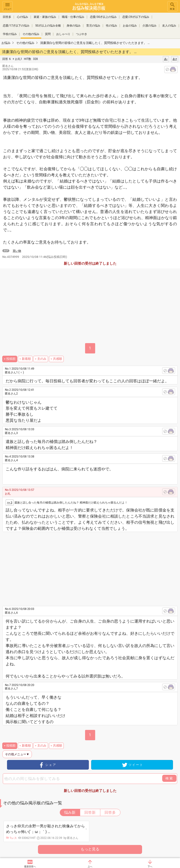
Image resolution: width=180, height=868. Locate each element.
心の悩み (22, 17)
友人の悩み (169, 25)
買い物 (17, 251)
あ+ (175, 59)
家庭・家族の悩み (45, 17)
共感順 (58, 359)
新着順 (26, 359)
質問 (48, 34)
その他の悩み (31, 34)
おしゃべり (63, 34)
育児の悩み (93, 25)
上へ (90, 866)
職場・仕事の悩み (73, 17)
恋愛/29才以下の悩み (136, 17)
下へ (150, 866)
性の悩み (112, 25)
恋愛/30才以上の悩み (103, 17)
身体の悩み (74, 25)
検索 (172, 6)
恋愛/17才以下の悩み (16, 25)
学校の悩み (10, 34)
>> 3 (10, 503)
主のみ (42, 359)
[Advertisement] (94, 567)
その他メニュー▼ (17, 754)
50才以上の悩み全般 (48, 25)
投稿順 (11, 359)
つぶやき (82, 34)
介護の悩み (150, 25)
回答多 (7, 17)
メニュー (7, 6)
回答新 (90, 812)
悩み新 (70, 812)
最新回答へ (30, 866)
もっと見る (90, 849)
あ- (166, 59)
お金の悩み (130, 25)
